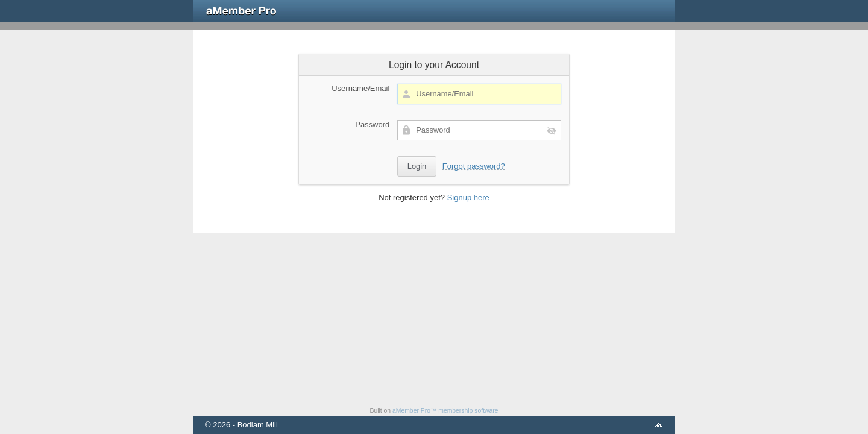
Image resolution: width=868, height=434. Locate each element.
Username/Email (360, 88)
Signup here (468, 197)
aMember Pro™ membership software (445, 411)
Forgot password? (474, 166)
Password (372, 124)
